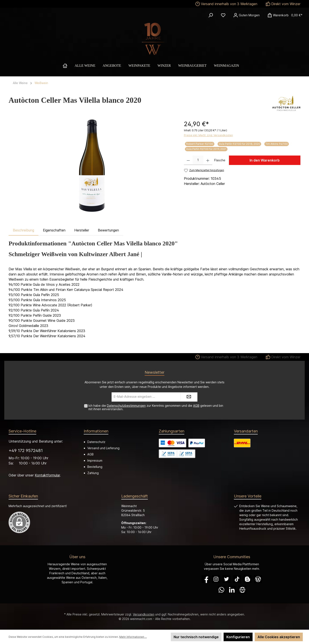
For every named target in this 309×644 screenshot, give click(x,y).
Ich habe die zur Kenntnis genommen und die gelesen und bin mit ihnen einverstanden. (156, 407)
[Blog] (258, 579)
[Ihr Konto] (246, 15)
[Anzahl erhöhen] (208, 160)
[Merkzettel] (223, 15)
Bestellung (95, 467)
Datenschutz (96, 442)
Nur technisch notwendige (196, 637)
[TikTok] (237, 579)
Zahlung (93, 473)
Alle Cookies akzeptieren (279, 637)
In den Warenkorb (265, 160)
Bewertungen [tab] (108, 230)
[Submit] (189, 397)
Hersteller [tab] (82, 230)
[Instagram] (216, 579)
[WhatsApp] (221, 590)
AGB (196, 406)
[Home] (69, 66)
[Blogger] (248, 579)
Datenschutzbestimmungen (126, 406)
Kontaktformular (47, 475)
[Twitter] (226, 579)
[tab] (23, 230)
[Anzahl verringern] (188, 160)
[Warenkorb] (284, 15)
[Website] (242, 590)
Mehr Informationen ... (133, 637)
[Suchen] (211, 15)
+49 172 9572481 (26, 450)
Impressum (95, 460)
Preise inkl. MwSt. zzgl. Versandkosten (208, 135)
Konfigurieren (238, 637)
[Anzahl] (198, 160)
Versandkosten (144, 614)
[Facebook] (205, 579)
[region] (92, 166)
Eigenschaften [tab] (54, 230)
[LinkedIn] (232, 590)
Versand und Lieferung (103, 448)
